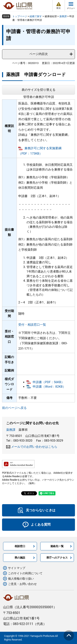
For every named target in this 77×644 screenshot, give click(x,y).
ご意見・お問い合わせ (22, 584)
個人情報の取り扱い (21, 579)
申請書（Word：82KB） (49, 387)
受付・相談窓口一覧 (32, 325)
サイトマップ (17, 568)
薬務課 (63, 16)
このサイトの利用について (25, 573)
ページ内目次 (39, 54)
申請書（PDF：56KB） (48, 382)
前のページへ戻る (14, 408)
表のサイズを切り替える (38, 90)
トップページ (20, 16)
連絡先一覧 (57, 546)
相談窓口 (20, 546)
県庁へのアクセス (57, 558)
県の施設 (20, 558)
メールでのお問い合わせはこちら (34, 447)
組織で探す (36, 16)
